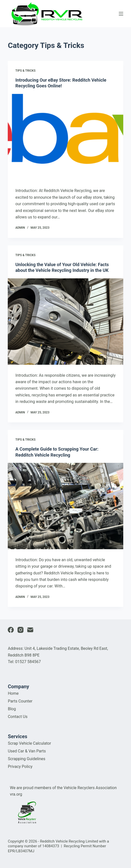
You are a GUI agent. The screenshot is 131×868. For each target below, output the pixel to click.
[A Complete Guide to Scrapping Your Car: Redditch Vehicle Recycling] (65, 506)
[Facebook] (11, 630)
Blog (12, 709)
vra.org (16, 794)
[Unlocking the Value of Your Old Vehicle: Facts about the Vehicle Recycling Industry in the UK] (65, 322)
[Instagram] (20, 630)
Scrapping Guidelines (26, 759)
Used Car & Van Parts (27, 751)
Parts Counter (20, 701)
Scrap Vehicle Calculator (29, 743)
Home (13, 693)
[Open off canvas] (121, 14)
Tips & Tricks (25, 71)
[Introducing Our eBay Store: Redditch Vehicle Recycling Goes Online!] (65, 137)
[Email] (30, 630)
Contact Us (18, 717)
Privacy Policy (20, 767)
